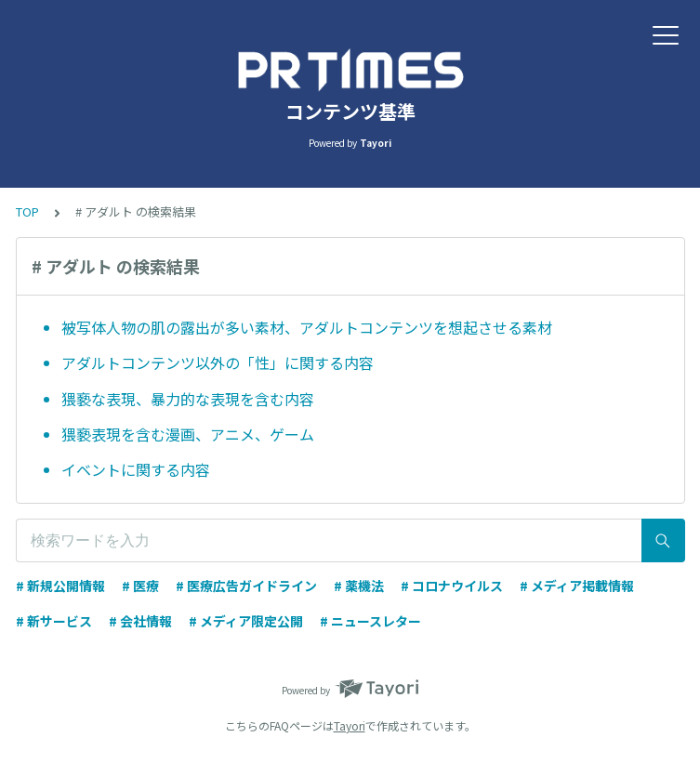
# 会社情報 (140, 621)
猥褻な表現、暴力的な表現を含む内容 (188, 399)
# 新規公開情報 (60, 586)
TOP (27, 211)
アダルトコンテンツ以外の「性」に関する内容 (218, 362)
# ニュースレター (370, 621)
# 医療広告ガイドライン (246, 586)
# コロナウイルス (452, 586)
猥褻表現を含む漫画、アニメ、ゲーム (188, 434)
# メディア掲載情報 (577, 586)
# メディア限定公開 (246, 621)
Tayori (350, 725)
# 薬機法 (359, 586)
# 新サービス (54, 621)
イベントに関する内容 (136, 469)
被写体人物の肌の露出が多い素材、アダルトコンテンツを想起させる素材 (307, 327)
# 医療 (140, 586)
